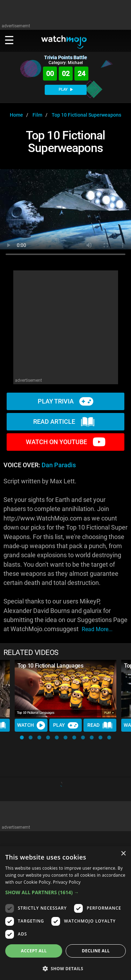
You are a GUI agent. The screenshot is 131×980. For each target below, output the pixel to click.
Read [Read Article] (100, 725)
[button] (22, 737)
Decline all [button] (96, 951)
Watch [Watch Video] (31, 725)
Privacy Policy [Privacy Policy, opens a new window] (67, 882)
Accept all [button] (34, 951)
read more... (97, 629)
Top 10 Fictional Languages (50, 666)
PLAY (66, 89)
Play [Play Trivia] (66, 725)
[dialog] (65, 913)
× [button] (123, 854)
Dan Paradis (59, 465)
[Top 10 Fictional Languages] (65, 689)
